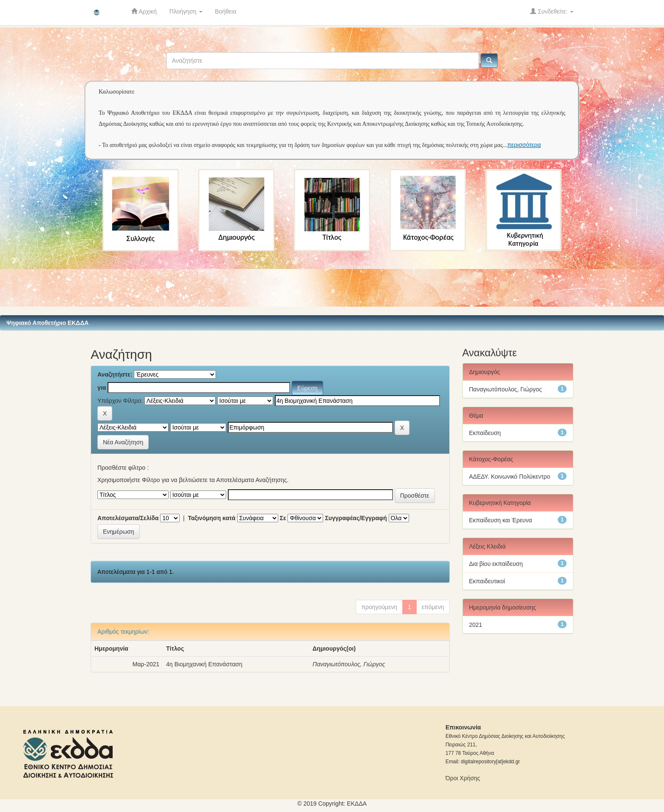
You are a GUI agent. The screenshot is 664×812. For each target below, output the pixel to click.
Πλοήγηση (186, 11)
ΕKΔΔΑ (357, 804)
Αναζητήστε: (115, 374)
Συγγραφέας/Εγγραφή (356, 518)
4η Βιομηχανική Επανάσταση (204, 664)
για (102, 388)
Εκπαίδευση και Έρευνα (501, 520)
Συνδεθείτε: (552, 11)
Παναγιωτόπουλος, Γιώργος (349, 664)
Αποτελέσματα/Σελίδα (128, 518)
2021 (476, 625)
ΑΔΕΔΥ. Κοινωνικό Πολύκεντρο (510, 477)
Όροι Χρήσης (463, 778)
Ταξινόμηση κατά (212, 518)
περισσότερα (524, 145)
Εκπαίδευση (485, 433)
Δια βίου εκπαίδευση (496, 564)
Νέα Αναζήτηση (123, 442)
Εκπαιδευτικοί (487, 581)
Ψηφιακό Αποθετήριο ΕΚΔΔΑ (47, 323)
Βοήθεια (226, 11)
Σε (283, 518)
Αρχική (144, 11)
